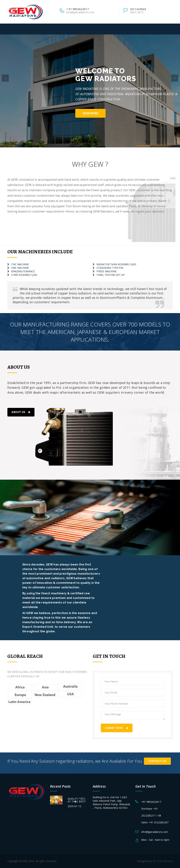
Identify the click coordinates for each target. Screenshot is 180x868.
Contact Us (157, 761)
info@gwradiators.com (80, 12)
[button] (5, 91)
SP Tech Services (163, 861)
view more (90, 113)
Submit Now (117, 728)
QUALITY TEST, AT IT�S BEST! (77, 800)
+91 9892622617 (151, 801)
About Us (21, 412)
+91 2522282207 (159, 822)
